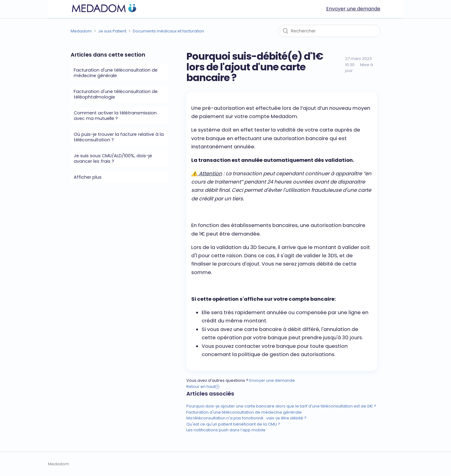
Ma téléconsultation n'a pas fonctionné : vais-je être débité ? (246, 418)
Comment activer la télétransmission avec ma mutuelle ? (115, 116)
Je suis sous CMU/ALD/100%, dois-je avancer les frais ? (113, 158)
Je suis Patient (112, 31)
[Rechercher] (329, 31)
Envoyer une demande (353, 9)
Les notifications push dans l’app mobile (226, 430)
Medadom (81, 31)
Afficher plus (88, 177)
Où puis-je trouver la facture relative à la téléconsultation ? (119, 137)
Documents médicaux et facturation (168, 31)
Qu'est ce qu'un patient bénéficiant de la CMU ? (233, 424)
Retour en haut (203, 387)
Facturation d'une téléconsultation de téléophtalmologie (116, 94)
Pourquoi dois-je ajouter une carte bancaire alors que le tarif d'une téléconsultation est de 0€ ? (281, 406)
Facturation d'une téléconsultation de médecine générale (116, 73)
